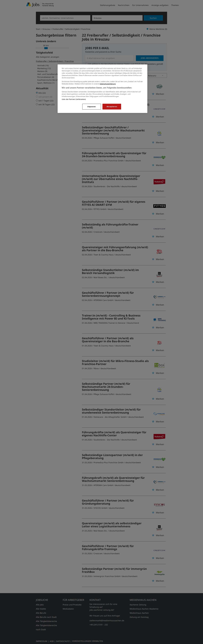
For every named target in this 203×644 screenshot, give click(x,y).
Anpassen (92, 107)
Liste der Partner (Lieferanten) (74, 99)
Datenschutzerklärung (108, 84)
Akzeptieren (112, 107)
